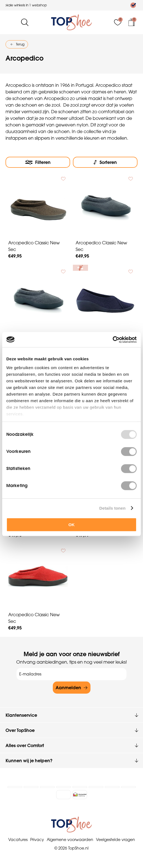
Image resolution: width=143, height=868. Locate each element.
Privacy (37, 838)
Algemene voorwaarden (70, 838)
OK (72, 525)
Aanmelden (68, 686)
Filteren (43, 162)
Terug (20, 44)
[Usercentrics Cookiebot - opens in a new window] (113, 340)
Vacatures (18, 838)
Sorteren (108, 162)
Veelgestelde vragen (116, 838)
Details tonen (112, 508)
